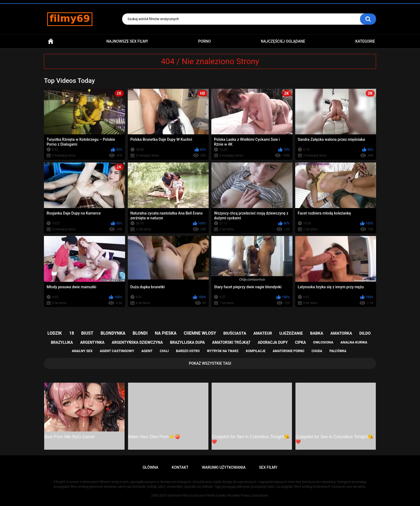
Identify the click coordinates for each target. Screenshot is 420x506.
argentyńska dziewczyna (137, 342)
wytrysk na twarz (223, 351)
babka (317, 333)
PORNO (205, 41)
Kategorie (365, 41)
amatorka (341, 333)
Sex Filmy (268, 467)
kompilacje (256, 351)
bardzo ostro (188, 351)
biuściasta (235, 333)
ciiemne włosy (200, 333)
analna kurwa (354, 342)
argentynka (92, 342)
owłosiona (323, 342)
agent (147, 351)
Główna (51, 41)
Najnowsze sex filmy (127, 41)
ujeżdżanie (291, 333)
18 (72, 333)
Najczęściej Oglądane (283, 41)
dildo (365, 333)
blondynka (113, 333)
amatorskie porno (288, 351)
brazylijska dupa (187, 342)
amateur (263, 333)
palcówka (338, 351)
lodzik (55, 333)
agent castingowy (117, 351)
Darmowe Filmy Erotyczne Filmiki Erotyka (197, 496)
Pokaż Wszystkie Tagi (210, 363)
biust (87, 333)
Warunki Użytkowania (224, 467)
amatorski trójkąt (231, 342)
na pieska (166, 333)
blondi (140, 333)
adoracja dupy (273, 342)
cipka (300, 342)
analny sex (82, 351)
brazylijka (62, 342)
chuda (317, 351)
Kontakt (180, 467)
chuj (164, 351)
